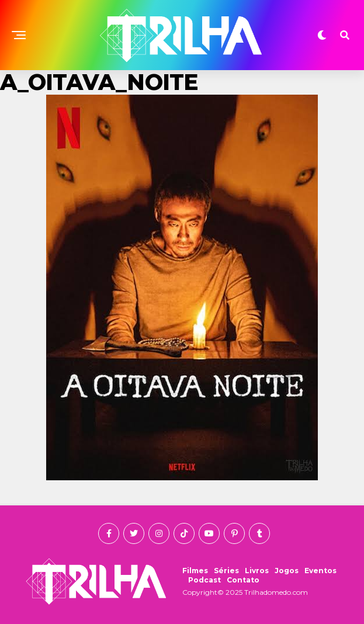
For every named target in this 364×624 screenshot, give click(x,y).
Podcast (204, 580)
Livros (257, 571)
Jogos (287, 571)
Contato (243, 580)
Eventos (320, 571)
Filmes (195, 571)
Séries (226, 571)
